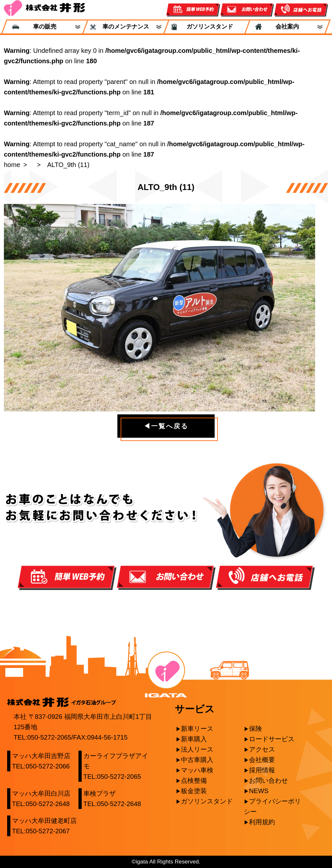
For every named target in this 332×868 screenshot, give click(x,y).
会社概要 (262, 760)
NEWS (259, 791)
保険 (255, 729)
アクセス (262, 749)
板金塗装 (194, 791)
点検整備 (194, 780)
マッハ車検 (197, 770)
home (12, 165)
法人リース (197, 749)
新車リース (197, 729)
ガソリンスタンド (207, 27)
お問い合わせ (268, 780)
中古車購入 (197, 760)
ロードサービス (272, 739)
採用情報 (262, 770)
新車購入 (194, 739)
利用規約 (262, 822)
